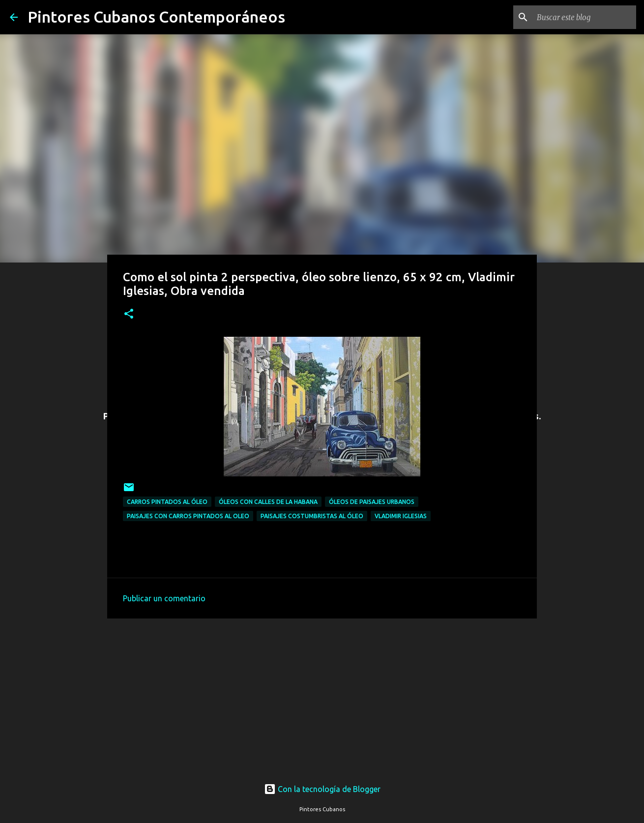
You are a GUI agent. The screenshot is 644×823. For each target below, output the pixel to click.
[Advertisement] (322, 691)
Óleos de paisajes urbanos (372, 502)
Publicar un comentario (164, 598)
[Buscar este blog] (585, 17)
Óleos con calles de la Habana (268, 502)
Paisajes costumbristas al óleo (312, 516)
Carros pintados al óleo (167, 502)
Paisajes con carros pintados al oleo (188, 516)
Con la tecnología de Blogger (322, 789)
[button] (129, 314)
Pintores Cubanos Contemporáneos (156, 17)
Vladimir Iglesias (401, 516)
